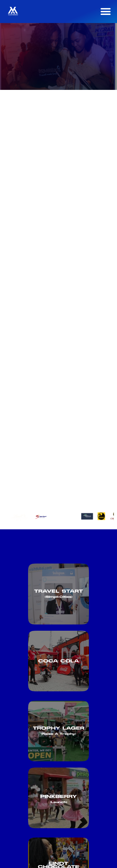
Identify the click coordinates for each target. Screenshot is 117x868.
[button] (106, 11)
